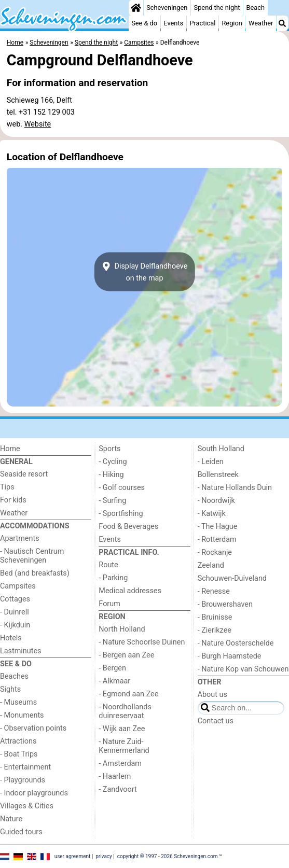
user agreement (73, 856)
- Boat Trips (19, 754)
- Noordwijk (216, 501)
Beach (256, 8)
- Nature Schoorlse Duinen (142, 642)
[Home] (136, 8)
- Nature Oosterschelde (236, 643)
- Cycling (113, 462)
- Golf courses (122, 488)
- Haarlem (115, 776)
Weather (261, 23)
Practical (202, 23)
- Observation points (33, 728)
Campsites (18, 586)
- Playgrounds (23, 780)
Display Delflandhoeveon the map (145, 272)
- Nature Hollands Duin (235, 488)
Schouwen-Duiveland (232, 578)
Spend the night (217, 8)
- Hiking (111, 475)
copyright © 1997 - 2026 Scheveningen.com (168, 856)
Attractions (18, 741)
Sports (109, 449)
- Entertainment (25, 767)
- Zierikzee (215, 630)
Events (173, 23)
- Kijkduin (15, 625)
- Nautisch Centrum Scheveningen (32, 556)
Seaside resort (24, 474)
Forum (109, 604)
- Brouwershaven (225, 604)
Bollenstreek (218, 475)
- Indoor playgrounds (34, 793)
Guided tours (21, 832)
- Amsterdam (120, 764)
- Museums (18, 702)
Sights (10, 689)
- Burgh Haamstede (230, 656)
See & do (144, 23)
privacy (104, 856)
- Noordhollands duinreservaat (125, 711)
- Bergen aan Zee (126, 655)
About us (212, 695)
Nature (11, 819)
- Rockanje (215, 552)
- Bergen (112, 668)
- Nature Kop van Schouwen (243, 669)
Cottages (15, 599)
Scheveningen (167, 8)
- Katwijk (212, 514)
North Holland (122, 629)
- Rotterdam (217, 540)
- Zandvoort (118, 789)
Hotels (11, 638)
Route (108, 565)
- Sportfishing (121, 514)
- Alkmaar (114, 681)
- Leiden (211, 462)
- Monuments (22, 715)
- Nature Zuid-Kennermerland (124, 746)
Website (38, 124)
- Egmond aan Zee (128, 694)
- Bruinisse (215, 617)
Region (232, 23)
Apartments (20, 538)
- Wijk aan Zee (122, 729)
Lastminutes (20, 651)
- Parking (113, 578)
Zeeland (211, 565)
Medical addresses (130, 591)
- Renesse (214, 591)
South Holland (221, 449)
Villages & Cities (27, 806)
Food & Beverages (128, 527)
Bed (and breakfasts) (35, 573)
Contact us (216, 721)
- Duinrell (15, 612)
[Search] (282, 23)
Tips (7, 487)
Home (10, 449)
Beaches (14, 676)
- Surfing (112, 501)
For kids (13, 500)
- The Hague (218, 527)
